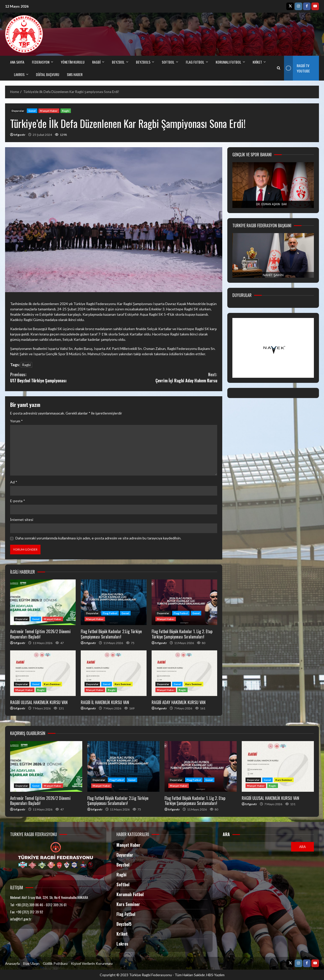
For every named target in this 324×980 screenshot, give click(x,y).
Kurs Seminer (52, 684)
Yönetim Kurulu (73, 62)
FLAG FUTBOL (195, 62)
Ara (226, 834)
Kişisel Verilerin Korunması (92, 963)
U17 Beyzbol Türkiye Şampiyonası (62, 378)
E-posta (18, 501)
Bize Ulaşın (31, 963)
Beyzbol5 (124, 924)
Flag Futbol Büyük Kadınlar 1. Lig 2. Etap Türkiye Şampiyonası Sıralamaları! (184, 602)
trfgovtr (19, 135)
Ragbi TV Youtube (297, 68)
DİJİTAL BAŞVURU (48, 74)
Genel (32, 111)
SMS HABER (75, 74)
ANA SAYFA (17, 62)
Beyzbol (123, 865)
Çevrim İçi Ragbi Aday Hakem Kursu (165, 378)
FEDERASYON (41, 62)
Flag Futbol (110, 613)
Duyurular (18, 111)
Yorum (16, 421)
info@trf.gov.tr (21, 919)
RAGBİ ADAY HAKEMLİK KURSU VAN (184, 673)
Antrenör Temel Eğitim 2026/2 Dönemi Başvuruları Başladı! (43, 602)
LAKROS (19, 74)
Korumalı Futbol (228, 62)
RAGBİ (96, 62)
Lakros (122, 944)
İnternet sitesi (22, 520)
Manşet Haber (49, 111)
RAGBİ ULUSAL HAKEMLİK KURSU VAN (43, 673)
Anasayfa (12, 963)
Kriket (122, 934)
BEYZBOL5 (143, 62)
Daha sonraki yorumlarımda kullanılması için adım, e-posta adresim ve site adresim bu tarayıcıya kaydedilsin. (98, 538)
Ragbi (66, 111)
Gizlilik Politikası (55, 963)
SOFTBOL (168, 62)
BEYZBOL (118, 62)
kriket (257, 62)
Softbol (123, 884)
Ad (14, 482)
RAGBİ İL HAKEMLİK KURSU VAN (114, 673)
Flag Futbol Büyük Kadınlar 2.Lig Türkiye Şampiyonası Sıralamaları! (114, 602)
